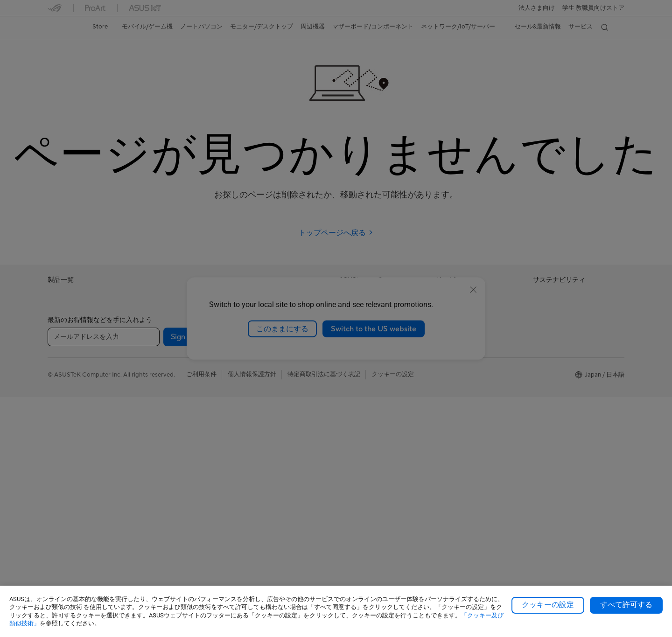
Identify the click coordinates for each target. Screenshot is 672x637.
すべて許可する (626, 605)
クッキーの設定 (548, 605)
